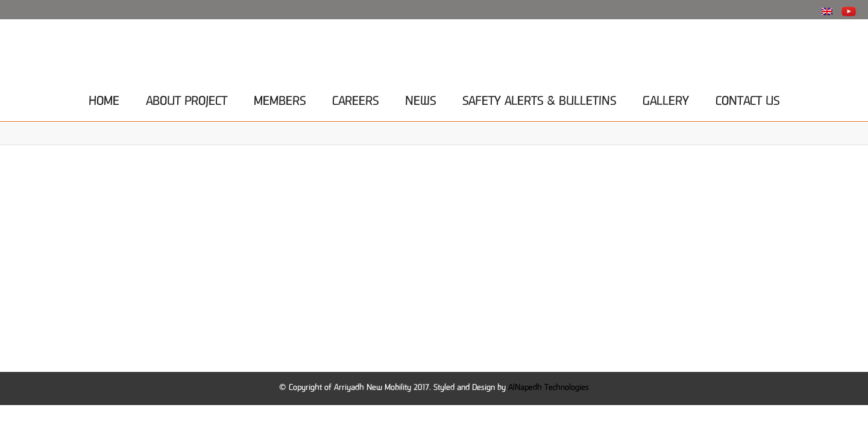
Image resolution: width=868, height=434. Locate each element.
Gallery (666, 99)
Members (280, 99)
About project (187, 99)
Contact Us (747, 99)
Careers (355, 99)
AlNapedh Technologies (549, 388)
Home (104, 99)
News (420, 99)
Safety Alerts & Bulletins (539, 99)
